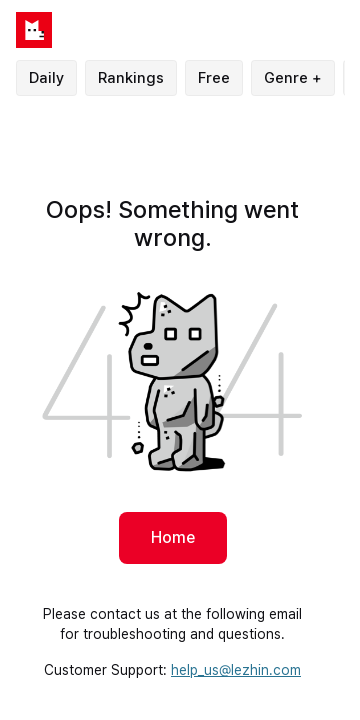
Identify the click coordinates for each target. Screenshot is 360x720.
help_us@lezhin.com (236, 670)
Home (173, 537)
